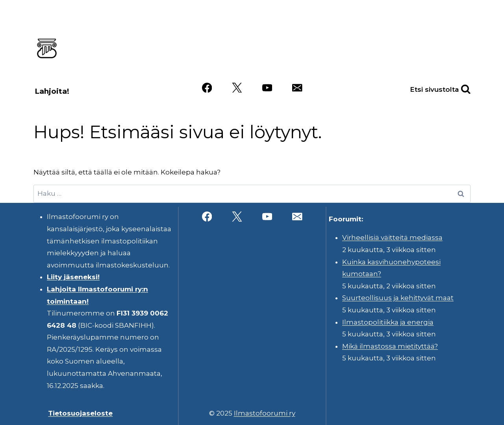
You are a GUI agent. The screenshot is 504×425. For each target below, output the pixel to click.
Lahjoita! (52, 91)
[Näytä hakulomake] (457, 88)
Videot (328, 60)
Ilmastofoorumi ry (265, 413)
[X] (237, 88)
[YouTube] (267, 88)
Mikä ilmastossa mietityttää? (390, 346)
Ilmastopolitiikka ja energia (388, 322)
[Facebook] (207, 88)
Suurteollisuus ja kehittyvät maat (398, 298)
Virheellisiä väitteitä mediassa (392, 238)
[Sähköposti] (297, 88)
